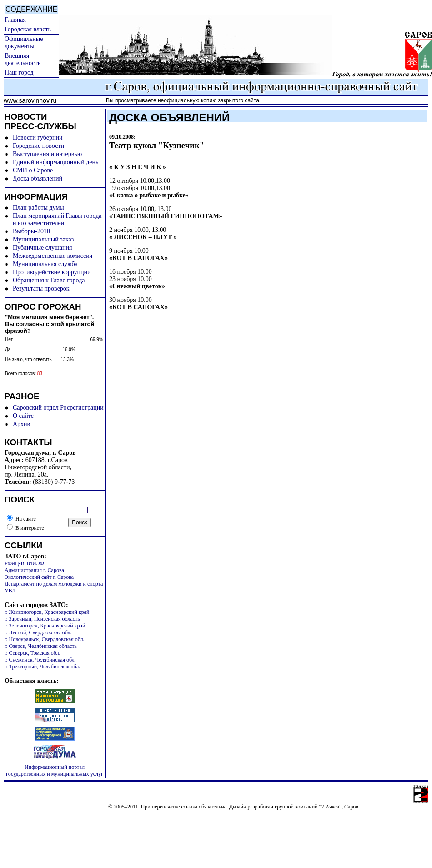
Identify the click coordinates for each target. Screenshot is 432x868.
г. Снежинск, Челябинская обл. (40, 660)
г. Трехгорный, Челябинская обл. (42, 667)
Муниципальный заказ (43, 239)
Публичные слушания (42, 248)
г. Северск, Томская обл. (33, 653)
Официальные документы (24, 43)
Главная (15, 20)
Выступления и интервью (47, 154)
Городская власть (28, 29)
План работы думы (38, 208)
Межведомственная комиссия (53, 256)
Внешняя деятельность (23, 59)
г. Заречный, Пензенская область (42, 619)
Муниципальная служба (45, 264)
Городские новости (38, 146)
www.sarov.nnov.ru (30, 100)
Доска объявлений (38, 178)
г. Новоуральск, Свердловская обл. (44, 639)
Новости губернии (38, 138)
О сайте (23, 416)
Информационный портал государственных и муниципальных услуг (55, 770)
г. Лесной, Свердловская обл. (38, 632)
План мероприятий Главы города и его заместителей (57, 219)
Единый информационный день (55, 162)
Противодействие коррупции (52, 272)
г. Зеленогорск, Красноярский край (45, 626)
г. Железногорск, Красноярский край (47, 612)
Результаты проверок (41, 288)
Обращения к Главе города (49, 280)
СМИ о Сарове (33, 170)
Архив (21, 424)
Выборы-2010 (31, 231)
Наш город (19, 73)
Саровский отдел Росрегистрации (58, 408)
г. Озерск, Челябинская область (41, 646)
